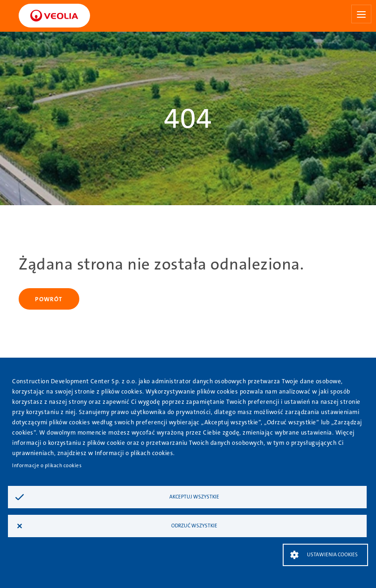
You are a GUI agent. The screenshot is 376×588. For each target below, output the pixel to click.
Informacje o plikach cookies (47, 466)
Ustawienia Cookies (332, 555)
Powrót (49, 299)
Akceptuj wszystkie (194, 497)
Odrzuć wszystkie (194, 526)
